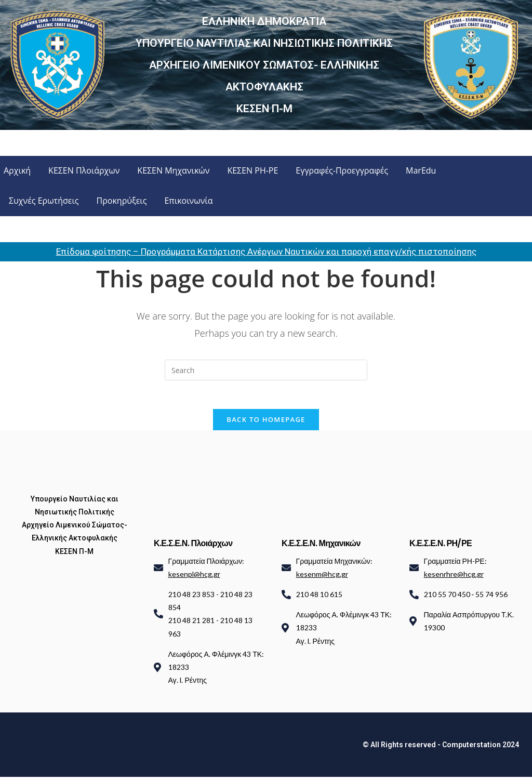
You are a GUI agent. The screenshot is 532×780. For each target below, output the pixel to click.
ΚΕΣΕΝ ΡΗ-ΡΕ (252, 170)
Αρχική (17, 170)
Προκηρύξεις (122, 201)
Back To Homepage (266, 422)
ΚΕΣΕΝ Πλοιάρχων (84, 170)
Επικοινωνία (188, 201)
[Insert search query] (266, 370)
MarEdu (421, 170)
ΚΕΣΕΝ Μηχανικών (173, 170)
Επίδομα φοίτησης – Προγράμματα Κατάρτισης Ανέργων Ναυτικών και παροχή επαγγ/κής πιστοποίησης (266, 252)
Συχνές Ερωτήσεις (44, 201)
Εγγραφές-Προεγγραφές (342, 170)
